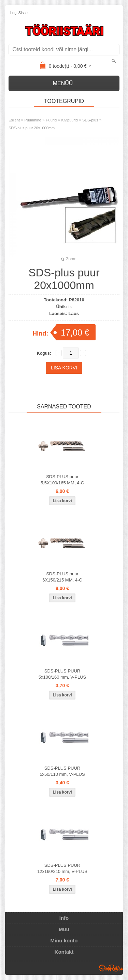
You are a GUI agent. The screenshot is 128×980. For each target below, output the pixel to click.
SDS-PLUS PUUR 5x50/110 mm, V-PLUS (62, 771)
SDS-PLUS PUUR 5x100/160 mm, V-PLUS (62, 674)
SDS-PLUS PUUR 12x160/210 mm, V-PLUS (62, 868)
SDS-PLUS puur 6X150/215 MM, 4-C (62, 577)
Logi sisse (19, 13)
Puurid (51, 120)
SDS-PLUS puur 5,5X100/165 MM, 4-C (62, 480)
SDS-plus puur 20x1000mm (32, 128)
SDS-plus (90, 120)
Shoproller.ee (111, 968)
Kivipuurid (69, 120)
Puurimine (33, 120)
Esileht (14, 120)
